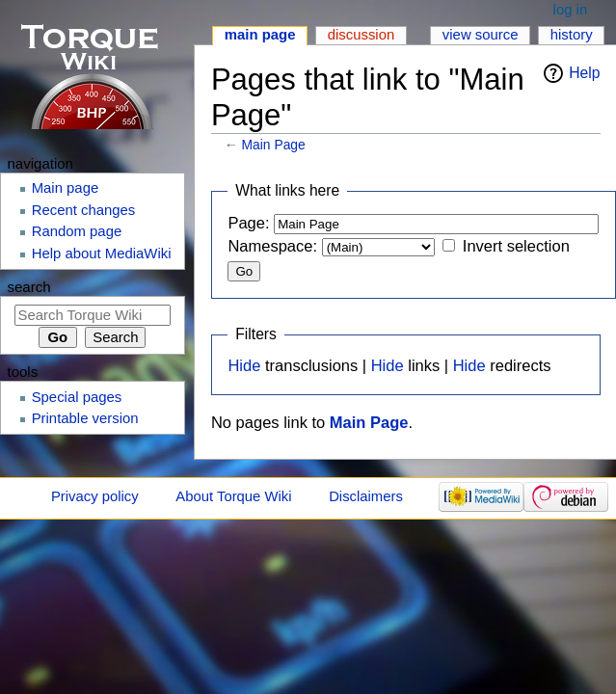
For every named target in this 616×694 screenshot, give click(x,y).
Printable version (85, 418)
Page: (248, 223)
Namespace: (272, 246)
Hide (244, 365)
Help (584, 73)
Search (29, 287)
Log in (571, 10)
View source (481, 35)
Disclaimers (366, 496)
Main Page (274, 145)
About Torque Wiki (233, 496)
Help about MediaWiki (102, 254)
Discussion (362, 35)
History (572, 35)
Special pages (77, 397)
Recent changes (84, 210)
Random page (77, 231)
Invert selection (516, 246)
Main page (260, 35)
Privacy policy (95, 496)
